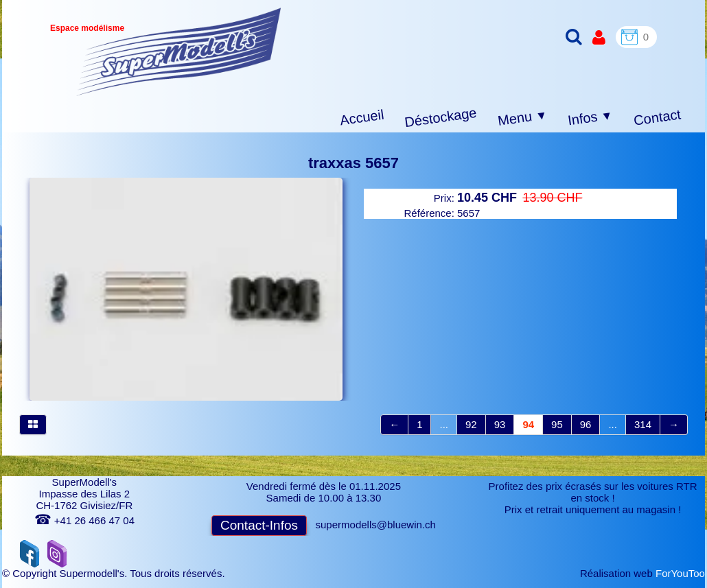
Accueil (362, 118)
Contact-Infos (259, 525)
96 (586, 424)
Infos (590, 118)
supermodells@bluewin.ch (376, 525)
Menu (523, 118)
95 (557, 424)
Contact (657, 117)
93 (500, 424)
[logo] (179, 52)
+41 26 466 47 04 (84, 520)
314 (643, 424)
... (444, 424)
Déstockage (441, 117)
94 (528, 424)
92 (471, 424)
